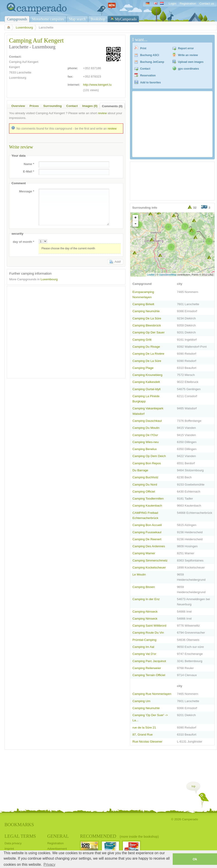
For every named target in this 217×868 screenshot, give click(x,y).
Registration (188, 4)
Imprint (9, 849)
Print (143, 48)
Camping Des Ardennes (149, 546)
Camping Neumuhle (146, 708)
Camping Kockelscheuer (149, 567)
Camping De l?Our (145, 435)
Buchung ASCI (150, 55)
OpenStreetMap (168, 275)
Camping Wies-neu (146, 442)
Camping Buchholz (145, 477)
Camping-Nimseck (145, 612)
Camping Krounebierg (147, 375)
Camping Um (141, 701)
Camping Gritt (142, 340)
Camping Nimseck (145, 619)
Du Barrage (140, 470)
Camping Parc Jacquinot (149, 661)
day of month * (23, 242)
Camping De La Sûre (147, 318)
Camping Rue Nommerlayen (152, 694)
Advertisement (57, 849)
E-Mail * (29, 171)
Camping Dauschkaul (147, 421)
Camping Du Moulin (146, 428)
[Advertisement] (43, 331)
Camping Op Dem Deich (149, 456)
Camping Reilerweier (147, 668)
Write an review (188, 55)
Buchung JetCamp (152, 62)
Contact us (207, 4)
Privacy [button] (50, 864)
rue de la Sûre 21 (144, 728)
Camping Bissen (144, 587)
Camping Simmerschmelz (150, 560)
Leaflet (151, 275)
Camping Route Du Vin (148, 633)
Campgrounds (17, 19)
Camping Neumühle (146, 311)
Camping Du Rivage (146, 347)
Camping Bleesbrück (147, 325)
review (102, 113)
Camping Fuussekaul (147, 532)
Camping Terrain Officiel (149, 675)
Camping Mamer (144, 553)
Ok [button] (195, 859)
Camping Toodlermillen (148, 499)
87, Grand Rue (143, 735)
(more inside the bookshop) (139, 837)
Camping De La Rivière (148, 354)
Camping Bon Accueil (147, 525)
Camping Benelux (145, 449)
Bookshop (98, 19)
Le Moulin (139, 574)
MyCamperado (126, 19)
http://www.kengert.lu (97, 85)
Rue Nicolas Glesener (147, 742)
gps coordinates (189, 69)
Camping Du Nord (145, 485)
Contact (145, 69)
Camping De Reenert (147, 539)
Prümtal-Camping (144, 640)
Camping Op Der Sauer (149, 332)
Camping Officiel (144, 492)
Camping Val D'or (144, 654)
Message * (27, 191)
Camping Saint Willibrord (149, 626)
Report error (186, 48)
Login (172, 4)
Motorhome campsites (48, 19)
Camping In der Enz (146, 599)
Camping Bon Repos (147, 463)
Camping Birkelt (143, 304)
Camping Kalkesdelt (146, 382)
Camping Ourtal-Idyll (146, 389)
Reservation (148, 75)
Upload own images (191, 62)
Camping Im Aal (143, 647)
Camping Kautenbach (147, 506)
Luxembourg (24, 27)
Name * (29, 164)
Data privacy (13, 843)
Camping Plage (143, 368)
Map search (77, 19)
